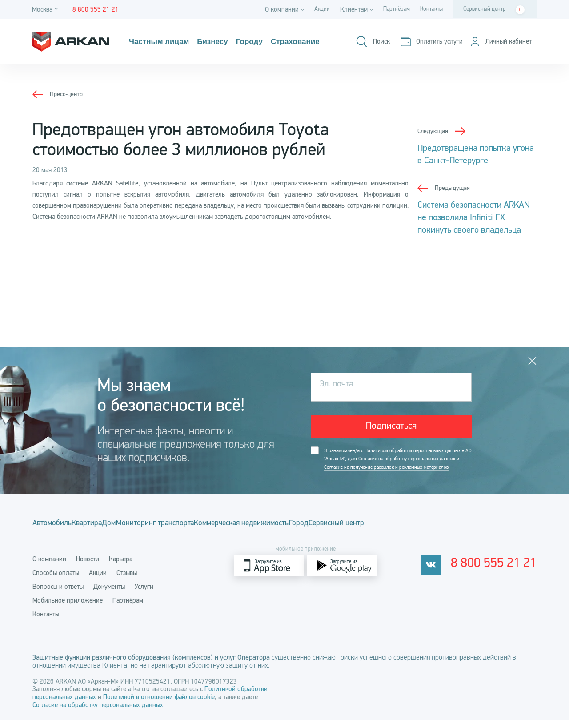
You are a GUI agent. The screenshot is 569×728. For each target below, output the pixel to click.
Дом (144, 535)
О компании (49, 567)
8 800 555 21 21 (500, 574)
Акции (311, 9)
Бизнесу (225, 42)
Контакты (429, 9)
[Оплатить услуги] (496, 36)
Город (389, 535)
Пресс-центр (67, 94)
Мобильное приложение (68, 608)
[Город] (46, 10)
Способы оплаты (56, 581)
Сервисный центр (494, 10)
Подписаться (391, 426)
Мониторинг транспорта (206, 535)
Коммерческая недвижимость (313, 535)
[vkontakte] (442, 573)
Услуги (144, 595)
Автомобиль (53, 535)
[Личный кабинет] (497, 48)
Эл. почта (341, 384)
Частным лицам (164, 42)
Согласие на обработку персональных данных (98, 713)
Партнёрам (390, 9)
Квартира (105, 535)
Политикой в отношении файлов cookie (159, 705)
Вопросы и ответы (58, 595)
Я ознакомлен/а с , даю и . (394, 466)
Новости (88, 567)
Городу (266, 42)
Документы (109, 595)
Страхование (319, 42)
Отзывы (127, 581)
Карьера (121, 567)
